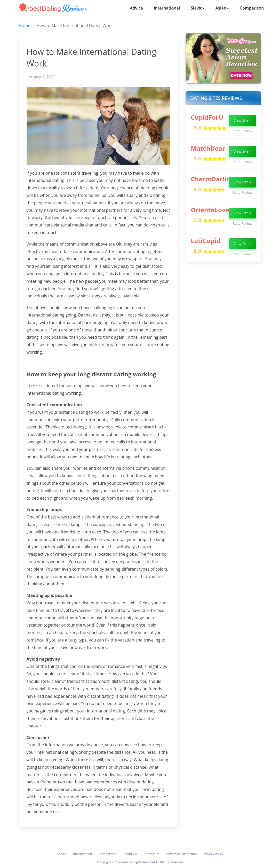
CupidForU (207, 117)
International (167, 8)
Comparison (252, 8)
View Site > (243, 120)
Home (25, 26)
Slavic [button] (198, 8)
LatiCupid (206, 241)
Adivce (61, 854)
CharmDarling (212, 179)
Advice (136, 8)
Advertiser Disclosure (182, 854)
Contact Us (152, 854)
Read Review (243, 131)
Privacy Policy (214, 854)
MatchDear (208, 148)
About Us (130, 854)
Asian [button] (222, 8)
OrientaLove (210, 210)
